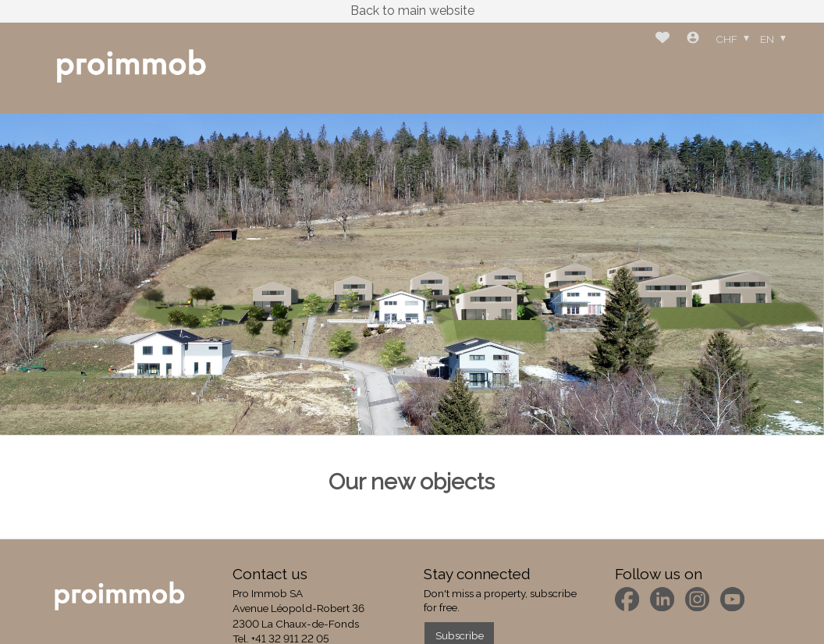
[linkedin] (662, 599)
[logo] (131, 68)
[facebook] (627, 599)
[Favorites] (662, 39)
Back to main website (412, 11)
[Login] (693, 39)
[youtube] (732, 599)
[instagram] (697, 599)
